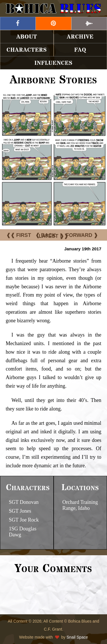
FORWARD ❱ (82, 235)
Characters (27, 50)
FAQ (80, 50)
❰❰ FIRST (19, 235)
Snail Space (77, 637)
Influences (54, 63)
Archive (80, 37)
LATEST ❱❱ (54, 236)
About (27, 37)
